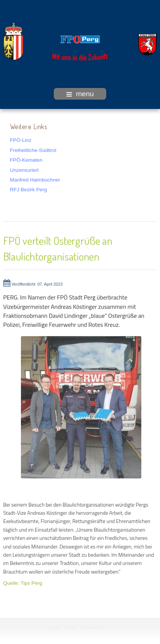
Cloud (70, 628)
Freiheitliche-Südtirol (33, 150)
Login (53, 628)
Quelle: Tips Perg (23, 583)
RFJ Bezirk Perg (29, 189)
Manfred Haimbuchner (35, 180)
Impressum (92, 628)
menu (80, 94)
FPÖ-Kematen (26, 160)
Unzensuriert (24, 169)
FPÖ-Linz (21, 140)
